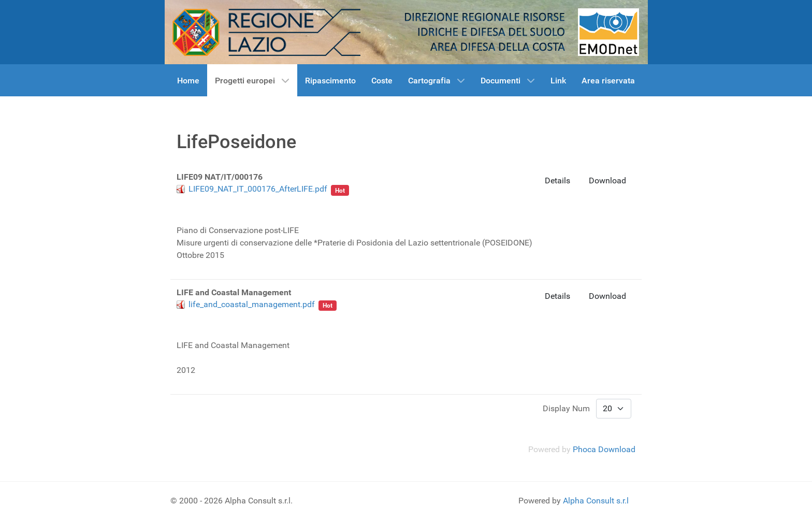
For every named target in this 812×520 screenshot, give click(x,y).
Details (557, 180)
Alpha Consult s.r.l (596, 501)
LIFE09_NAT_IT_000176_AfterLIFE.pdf (258, 189)
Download (607, 180)
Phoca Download (604, 449)
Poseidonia (209, 200)
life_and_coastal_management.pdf (252, 304)
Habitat (299, 200)
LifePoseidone (258, 200)
